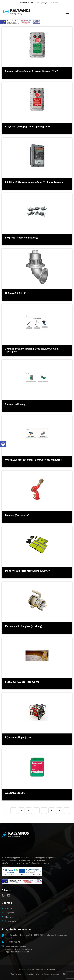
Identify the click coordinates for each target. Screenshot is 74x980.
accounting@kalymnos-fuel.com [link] (19, 949)
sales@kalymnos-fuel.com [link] (48, 3)
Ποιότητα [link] (9, 917)
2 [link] (14, 811)
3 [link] (21, 811)
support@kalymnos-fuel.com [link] (17, 952)
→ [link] (67, 811)
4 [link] (29, 811)
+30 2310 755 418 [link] (27, 3)
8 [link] (52, 811)
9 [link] (59, 811)
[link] (3, 444)
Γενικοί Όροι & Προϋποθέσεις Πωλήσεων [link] (42, 974)
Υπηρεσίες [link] (10, 913)
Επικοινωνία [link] (11, 921)
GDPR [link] (65, 974)
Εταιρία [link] (9, 908)
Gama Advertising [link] (47, 969)
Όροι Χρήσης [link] (16, 974)
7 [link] (44, 811)
